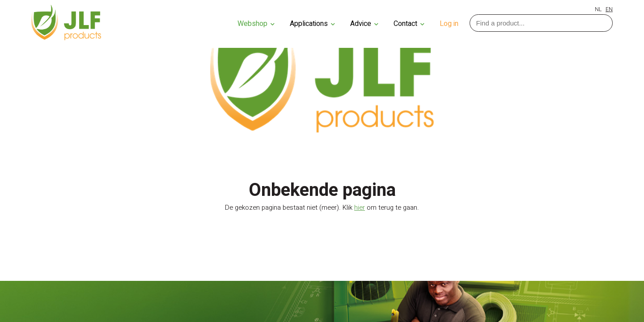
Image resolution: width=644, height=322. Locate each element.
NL (598, 9)
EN (609, 9)
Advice (364, 24)
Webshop (256, 24)
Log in (449, 24)
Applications (312, 24)
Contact (409, 24)
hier (360, 208)
